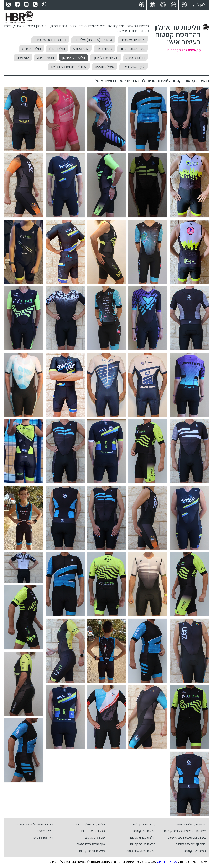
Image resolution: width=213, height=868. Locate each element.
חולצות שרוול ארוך (106, 57)
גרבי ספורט (81, 49)
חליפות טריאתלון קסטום (91, 824)
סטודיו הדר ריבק (167, 862)
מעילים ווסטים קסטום (92, 851)
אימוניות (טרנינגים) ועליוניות (93, 40)
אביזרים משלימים (133, 40)
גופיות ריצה (104, 49)
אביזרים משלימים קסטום (191, 824)
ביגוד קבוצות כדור (132, 49)
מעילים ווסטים (105, 66)
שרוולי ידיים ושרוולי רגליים (69, 66)
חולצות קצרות (32, 49)
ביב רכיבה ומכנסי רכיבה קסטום (187, 838)
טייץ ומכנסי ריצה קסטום (91, 844)
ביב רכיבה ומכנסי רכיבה (50, 40)
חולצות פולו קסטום (144, 831)
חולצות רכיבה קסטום (143, 844)
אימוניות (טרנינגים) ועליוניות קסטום (185, 831)
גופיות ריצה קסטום (195, 851)
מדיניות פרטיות (46, 831)
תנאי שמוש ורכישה (43, 838)
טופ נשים (23, 57)
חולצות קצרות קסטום (143, 838)
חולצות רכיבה (136, 57)
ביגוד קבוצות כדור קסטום (191, 844)
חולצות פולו (57, 49)
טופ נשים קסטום (95, 838)
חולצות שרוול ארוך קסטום (140, 851)
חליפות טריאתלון (74, 57)
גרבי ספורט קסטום (144, 824)
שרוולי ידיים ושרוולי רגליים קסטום (35, 824)
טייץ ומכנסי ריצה (134, 66)
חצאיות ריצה (46, 57)
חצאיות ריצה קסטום (93, 831)
